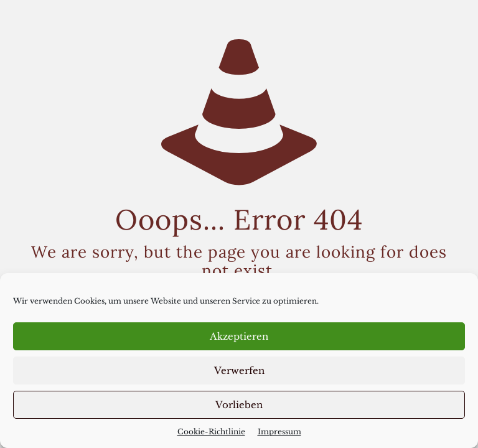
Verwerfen (239, 371)
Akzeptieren (239, 336)
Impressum (279, 432)
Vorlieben (239, 405)
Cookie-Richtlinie (211, 432)
